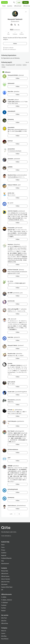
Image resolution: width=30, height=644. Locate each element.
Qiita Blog (4, 636)
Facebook (4, 605)
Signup (26, 2)
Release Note (5, 571)
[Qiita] (4, 2)
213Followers (22, 33)
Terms (3, 547)
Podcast (3, 611)
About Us (4, 631)
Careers (3, 633)
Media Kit (4, 555)
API (2, 590)
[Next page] (15, 514)
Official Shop (5, 623)
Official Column (5, 576)
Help (3, 561)
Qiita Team (4, 618)
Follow (15, 44)
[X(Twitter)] (15, 25)
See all (27, 62)
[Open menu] (26, 12)
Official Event (18, 6)
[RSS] (19, 25)
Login (19, 2)
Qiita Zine (4, 621)
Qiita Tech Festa (5, 582)
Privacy (3, 550)
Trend (4, 6)
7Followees (15, 33)
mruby (3, 67)
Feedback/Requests (6, 558)
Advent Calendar (6, 579)
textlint (25, 65)
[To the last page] (19, 514)
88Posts (8, 33)
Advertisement (5, 563)
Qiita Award (4, 584)
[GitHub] (12, 25)
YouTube (4, 608)
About (3, 545)
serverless (19, 65)
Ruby (3, 65)
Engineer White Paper (7, 587)
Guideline (4, 553)
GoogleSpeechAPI (10, 65)
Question (10, 6)
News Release (5, 639)
